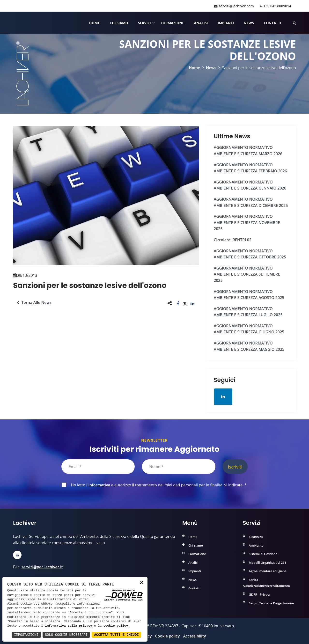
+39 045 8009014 (275, 6)
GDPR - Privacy (260, 594)
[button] (178, 303)
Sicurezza (256, 537)
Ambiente (256, 545)
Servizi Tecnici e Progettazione (271, 603)
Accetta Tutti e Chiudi (116, 635)
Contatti (272, 23)
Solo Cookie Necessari (66, 635)
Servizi (144, 23)
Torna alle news (34, 302)
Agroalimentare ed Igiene (268, 571)
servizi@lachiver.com (234, 6)
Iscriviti (235, 467)
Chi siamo (119, 23)
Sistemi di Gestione (263, 554)
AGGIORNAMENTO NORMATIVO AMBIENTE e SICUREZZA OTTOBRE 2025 (250, 254)
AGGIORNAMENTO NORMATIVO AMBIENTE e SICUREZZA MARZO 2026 (248, 151)
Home (95, 23)
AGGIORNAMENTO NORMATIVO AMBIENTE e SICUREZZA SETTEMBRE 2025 (247, 274)
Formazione (173, 23)
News (249, 23)
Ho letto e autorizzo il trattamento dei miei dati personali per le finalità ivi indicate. (158, 485)
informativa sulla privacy (69, 626)
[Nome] (179, 467)
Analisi (201, 23)
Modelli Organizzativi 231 (268, 563)
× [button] (142, 583)
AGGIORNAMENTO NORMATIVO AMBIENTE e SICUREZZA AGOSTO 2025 (249, 295)
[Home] (14, 23)
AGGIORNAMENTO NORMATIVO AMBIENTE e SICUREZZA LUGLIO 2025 (248, 312)
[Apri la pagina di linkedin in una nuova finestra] (223, 397)
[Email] (98, 467)
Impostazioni (26, 635)
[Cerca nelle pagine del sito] (294, 23)
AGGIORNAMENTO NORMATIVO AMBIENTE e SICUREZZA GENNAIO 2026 (250, 185)
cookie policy (116, 626)
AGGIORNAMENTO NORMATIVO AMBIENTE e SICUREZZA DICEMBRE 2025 (251, 202)
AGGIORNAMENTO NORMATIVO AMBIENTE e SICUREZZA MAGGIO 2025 (249, 346)
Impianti (226, 23)
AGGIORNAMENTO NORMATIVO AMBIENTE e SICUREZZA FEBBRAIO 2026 (250, 168)
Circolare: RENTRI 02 (233, 240)
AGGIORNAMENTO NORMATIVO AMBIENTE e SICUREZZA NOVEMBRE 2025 (247, 223)
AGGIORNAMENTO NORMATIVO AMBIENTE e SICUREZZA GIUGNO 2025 (249, 329)
